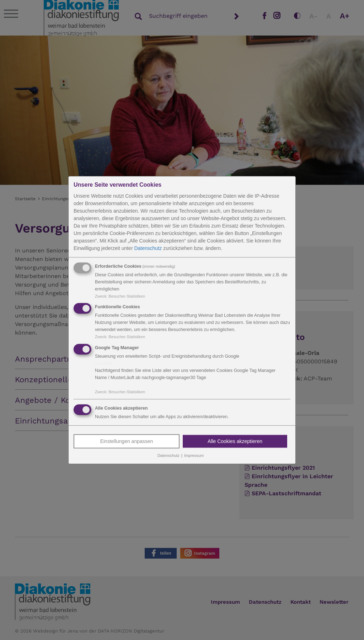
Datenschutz (148, 248)
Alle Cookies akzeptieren (235, 441)
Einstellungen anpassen (127, 441)
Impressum (194, 455)
